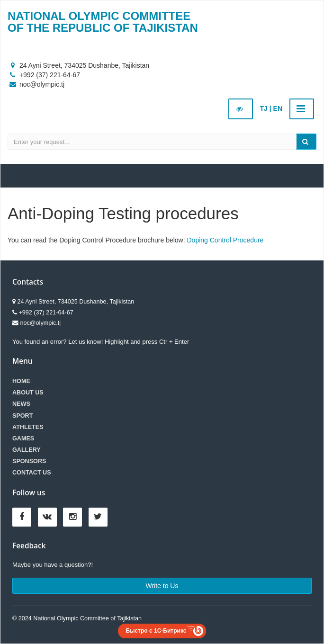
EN (278, 108)
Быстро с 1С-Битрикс (156, 631)
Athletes (28, 427)
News (21, 404)
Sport (22, 416)
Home (21, 381)
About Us (28, 393)
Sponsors (29, 461)
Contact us (32, 473)
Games (23, 438)
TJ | (266, 108)
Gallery (27, 450)
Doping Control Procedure (225, 240)
